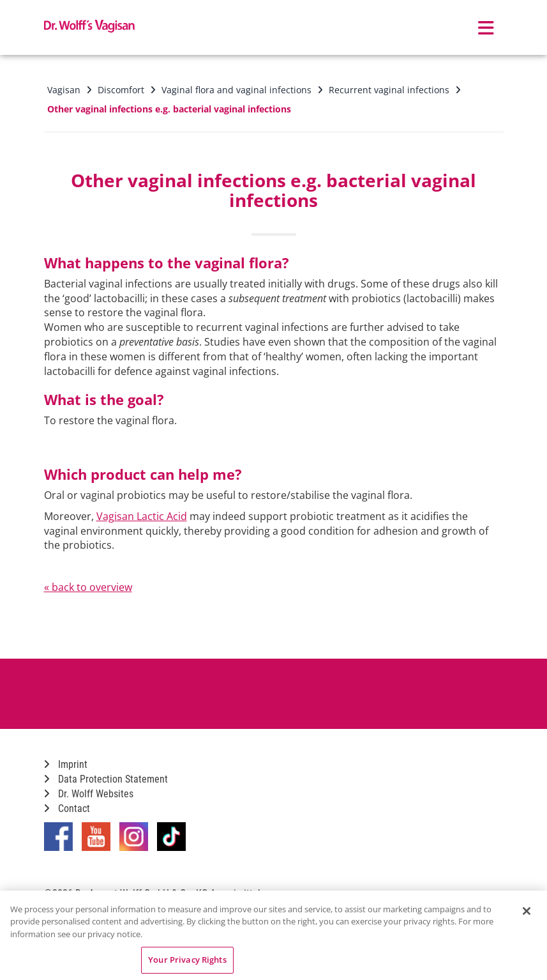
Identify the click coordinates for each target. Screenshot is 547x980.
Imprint (66, 764)
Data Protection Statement (106, 779)
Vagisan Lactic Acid (142, 516)
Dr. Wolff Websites (89, 794)
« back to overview (88, 587)
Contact (67, 808)
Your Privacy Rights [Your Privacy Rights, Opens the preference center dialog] (187, 960)
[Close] (527, 911)
